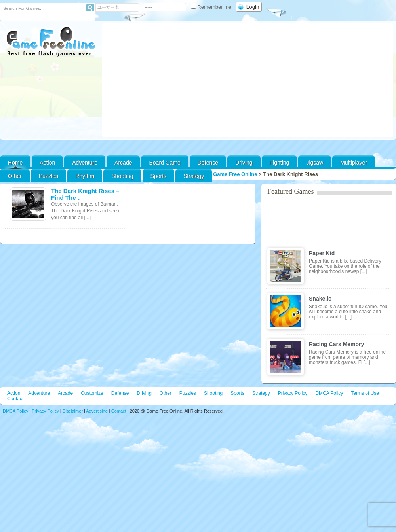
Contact (15, 399)
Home (15, 163)
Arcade (123, 163)
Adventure (85, 163)
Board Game (165, 163)
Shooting (122, 176)
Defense (208, 163)
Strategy (194, 176)
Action (47, 163)
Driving (244, 163)
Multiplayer (354, 163)
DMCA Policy (329, 393)
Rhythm (85, 176)
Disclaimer (73, 411)
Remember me (212, 7)
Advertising (97, 411)
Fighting (280, 163)
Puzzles (49, 176)
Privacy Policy (293, 393)
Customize (92, 393)
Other (166, 393)
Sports (158, 176)
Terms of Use (365, 393)
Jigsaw (315, 163)
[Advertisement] (248, 80)
